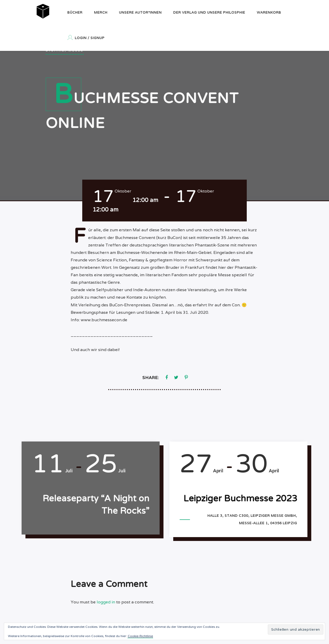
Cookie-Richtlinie (140, 636)
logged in (106, 602)
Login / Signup (86, 38)
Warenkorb (269, 12)
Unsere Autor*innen (140, 12)
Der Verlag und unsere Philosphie (209, 12)
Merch (101, 12)
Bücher (75, 12)
